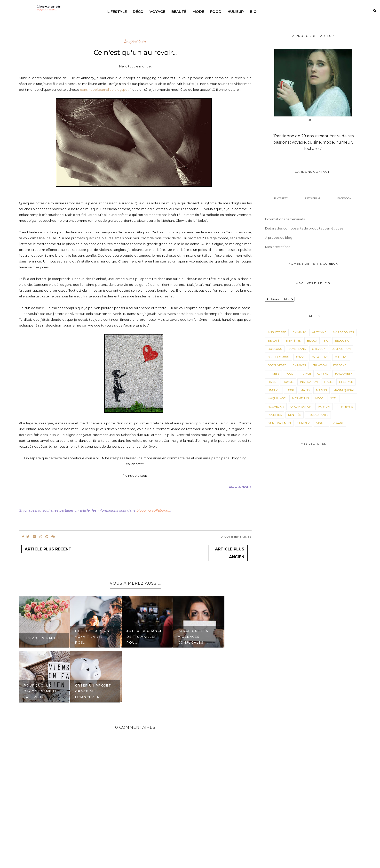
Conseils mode (279, 357)
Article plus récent (48, 549)
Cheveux (319, 349)
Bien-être (293, 341)
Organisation (301, 407)
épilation (320, 365)
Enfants (299, 365)
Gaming (323, 374)
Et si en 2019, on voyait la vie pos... (92, 637)
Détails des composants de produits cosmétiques (304, 228)
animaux (299, 332)
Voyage (157, 12)
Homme (288, 382)
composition (341, 349)
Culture (341, 357)
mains (305, 390)
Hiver (272, 382)
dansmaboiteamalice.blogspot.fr (106, 90)
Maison (321, 390)
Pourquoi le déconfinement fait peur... (40, 691)
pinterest (281, 194)
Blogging (342, 341)
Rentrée (295, 415)
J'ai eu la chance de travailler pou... (145, 637)
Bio (253, 12)
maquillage (277, 398)
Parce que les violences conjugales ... (193, 637)
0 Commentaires (236, 536)
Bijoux (312, 341)
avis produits (343, 332)
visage (321, 423)
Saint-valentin (279, 423)
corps (301, 357)
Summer (304, 423)
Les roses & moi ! (41, 638)
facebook (344, 194)
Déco (138, 12)
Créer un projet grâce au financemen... (93, 691)
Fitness (273, 374)
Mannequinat (344, 390)
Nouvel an (276, 407)
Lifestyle (117, 12)
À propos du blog (279, 237)
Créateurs (320, 357)
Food (216, 12)
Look (290, 390)
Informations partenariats (285, 219)
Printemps (345, 407)
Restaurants (318, 415)
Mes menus (300, 398)
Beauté (179, 12)
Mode (198, 12)
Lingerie (274, 390)
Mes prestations (278, 247)
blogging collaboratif (153, 510)
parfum (324, 407)
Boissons (275, 349)
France (305, 374)
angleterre (277, 332)
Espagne (340, 365)
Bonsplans (297, 349)
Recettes (275, 415)
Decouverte (277, 365)
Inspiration (135, 41)
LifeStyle (346, 382)
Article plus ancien (230, 553)
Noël (333, 398)
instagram (313, 194)
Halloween (344, 374)
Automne (319, 332)
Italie (328, 382)
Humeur (236, 12)
